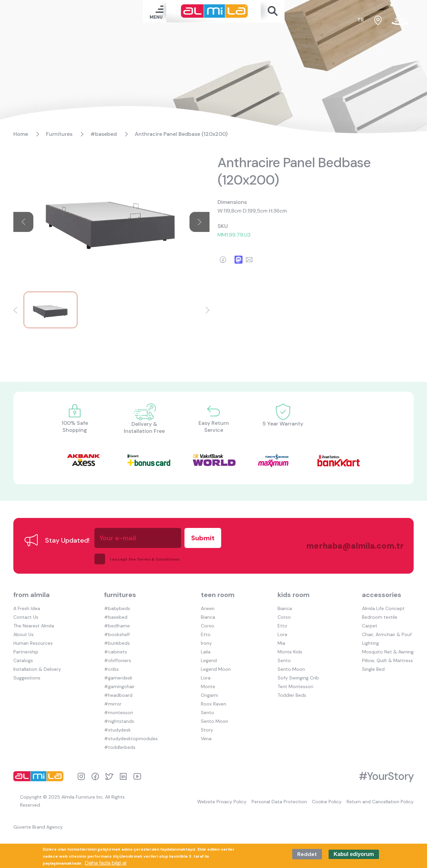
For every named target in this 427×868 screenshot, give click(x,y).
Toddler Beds (292, 695)
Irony (206, 643)
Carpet (370, 626)
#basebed (104, 134)
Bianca (208, 617)
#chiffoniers (118, 660)
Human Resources (33, 643)
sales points (378, 20)
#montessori (119, 712)
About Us (24, 634)
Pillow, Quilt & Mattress (387, 660)
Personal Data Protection (279, 802)
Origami (209, 695)
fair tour (400, 21)
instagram (81, 776)
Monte (208, 686)
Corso (207, 626)
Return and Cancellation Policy (380, 802)
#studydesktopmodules (131, 739)
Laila (206, 652)
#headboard (118, 695)
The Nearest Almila (34, 626)
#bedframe (117, 626)
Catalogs (23, 660)
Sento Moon (215, 721)
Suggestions (27, 678)
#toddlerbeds (120, 747)
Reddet (307, 854)
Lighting (370, 643)
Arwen (208, 608)
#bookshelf (117, 634)
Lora (206, 678)
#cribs (111, 669)
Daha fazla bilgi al (106, 863)
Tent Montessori (295, 686)
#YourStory (386, 776)
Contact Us (26, 617)
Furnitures (59, 134)
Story (207, 730)
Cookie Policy (327, 802)
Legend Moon (216, 669)
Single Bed (373, 669)
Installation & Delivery (37, 669)
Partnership (26, 652)
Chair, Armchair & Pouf (387, 634)
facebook (95, 776)
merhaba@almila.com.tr (348, 546)
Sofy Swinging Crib (298, 678)
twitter (109, 776)
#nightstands (119, 721)
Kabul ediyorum (354, 854)
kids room (294, 595)
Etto (206, 634)
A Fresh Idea (27, 608)
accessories (382, 595)
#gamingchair (119, 686)
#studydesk (117, 730)
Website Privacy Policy (222, 802)
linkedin (123, 776)
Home (21, 134)
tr (361, 20)
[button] (15, 310)
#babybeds (117, 608)
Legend (209, 660)
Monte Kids (290, 652)
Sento (207, 712)
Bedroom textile (380, 617)
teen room (218, 595)
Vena (206, 739)
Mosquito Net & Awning (388, 652)
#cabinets (116, 652)
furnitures (120, 595)
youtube (137, 776)
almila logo (40, 776)
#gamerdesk (118, 678)
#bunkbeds (117, 643)
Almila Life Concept (383, 608)
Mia (281, 643)
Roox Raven (213, 704)
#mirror (113, 704)
